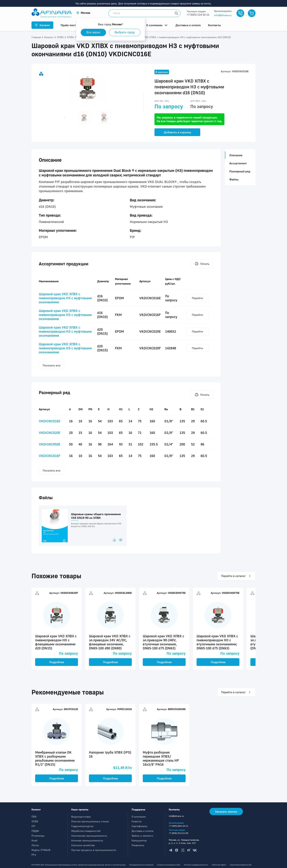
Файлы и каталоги (142, 836)
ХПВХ (35, 821)
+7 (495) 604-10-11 (178, 826)
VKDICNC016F (50, 456)
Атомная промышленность (87, 840)
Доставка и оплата (142, 831)
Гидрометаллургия (82, 826)
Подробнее (57, 662)
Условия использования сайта (169, 865)
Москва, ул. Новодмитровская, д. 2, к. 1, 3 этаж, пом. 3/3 (184, 841)
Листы (35, 845)
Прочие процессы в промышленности (94, 850)
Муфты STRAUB (41, 850)
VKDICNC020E (50, 433)
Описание (235, 155)
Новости (137, 821)
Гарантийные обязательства (241, 865)
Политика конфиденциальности (196, 865)
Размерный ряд (240, 171)
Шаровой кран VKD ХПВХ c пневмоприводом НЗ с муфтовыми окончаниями (65, 298)
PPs (34, 855)
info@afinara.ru (223, 15)
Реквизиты (138, 845)
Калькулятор (139, 840)
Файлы (234, 179)
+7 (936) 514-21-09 (178, 833)
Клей (34, 840)
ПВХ (34, 817)
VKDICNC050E (50, 444)
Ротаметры (38, 836)
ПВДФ (35, 831)
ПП (33, 826)
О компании (139, 817)
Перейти (197, 298)
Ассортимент (238, 163)
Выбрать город (125, 32)
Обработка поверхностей (86, 831)
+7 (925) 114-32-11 (198, 15)
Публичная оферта (219, 865)
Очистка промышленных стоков (90, 821)
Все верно (93, 32)
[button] (83, 13)
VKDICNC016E (50, 421)
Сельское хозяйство (83, 845)
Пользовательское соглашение (141, 865)
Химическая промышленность (89, 836)
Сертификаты (139, 826)
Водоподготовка (81, 817)
